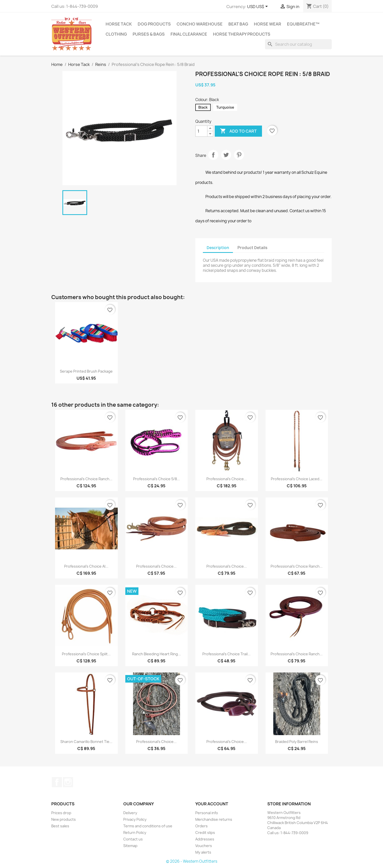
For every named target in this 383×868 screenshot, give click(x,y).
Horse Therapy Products (242, 34)
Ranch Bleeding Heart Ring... (157, 654)
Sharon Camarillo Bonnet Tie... (86, 742)
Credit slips (205, 833)
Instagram (68, 782)
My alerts (203, 852)
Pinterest (239, 155)
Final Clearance (189, 34)
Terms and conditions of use (148, 826)
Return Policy (135, 833)
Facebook (57, 782)
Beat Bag (238, 24)
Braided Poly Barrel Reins (297, 742)
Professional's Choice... (227, 479)
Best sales (60, 826)
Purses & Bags (149, 34)
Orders (201, 826)
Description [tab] (218, 248)
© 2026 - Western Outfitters (192, 861)
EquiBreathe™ (303, 24)
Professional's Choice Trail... (226, 654)
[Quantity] (201, 131)
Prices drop (61, 813)
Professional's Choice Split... (86, 654)
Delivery (130, 813)
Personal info (207, 813)
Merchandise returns (214, 819)
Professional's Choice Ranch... (86, 479)
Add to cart (238, 131)
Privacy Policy (135, 819)
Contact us (133, 839)
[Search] (298, 44)
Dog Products (154, 24)
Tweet (226, 155)
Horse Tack (119, 24)
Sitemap (130, 846)
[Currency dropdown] (258, 7)
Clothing (116, 34)
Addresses (205, 839)
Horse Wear (268, 24)
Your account (212, 804)
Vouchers (204, 846)
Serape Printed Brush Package (86, 371)
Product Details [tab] (252, 248)
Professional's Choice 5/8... (157, 479)
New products (64, 819)
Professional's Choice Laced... (297, 479)
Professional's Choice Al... (86, 566)
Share (213, 155)
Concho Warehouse (200, 24)
